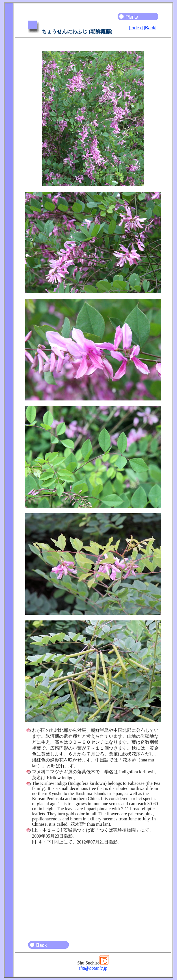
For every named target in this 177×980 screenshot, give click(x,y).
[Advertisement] (93, 890)
